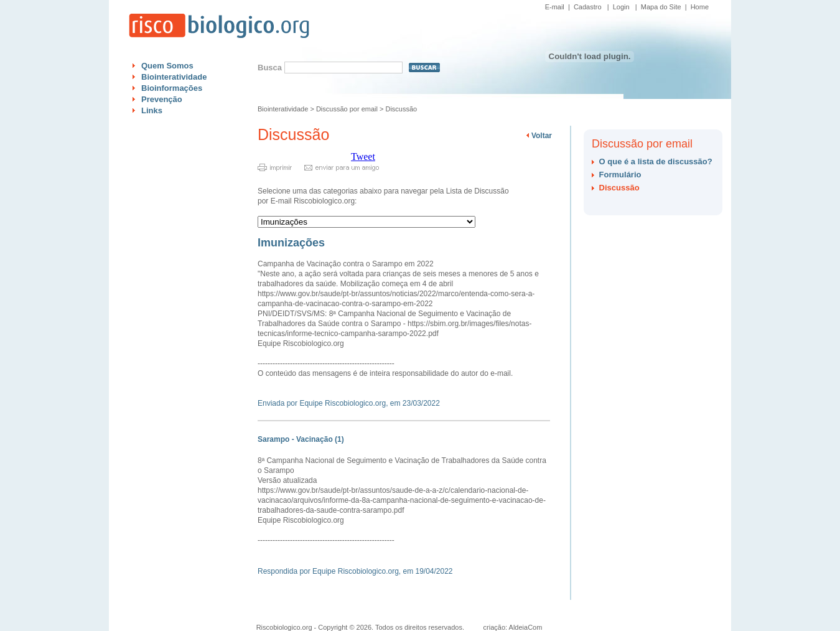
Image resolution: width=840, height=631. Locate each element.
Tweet (363, 157)
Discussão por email (347, 109)
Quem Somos (167, 66)
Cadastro (588, 7)
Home (700, 7)
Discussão (401, 109)
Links (152, 110)
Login (621, 7)
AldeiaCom (526, 627)
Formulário (620, 175)
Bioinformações (172, 88)
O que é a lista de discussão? (656, 161)
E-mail (555, 7)
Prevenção (162, 99)
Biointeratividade (174, 77)
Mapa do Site (661, 7)
